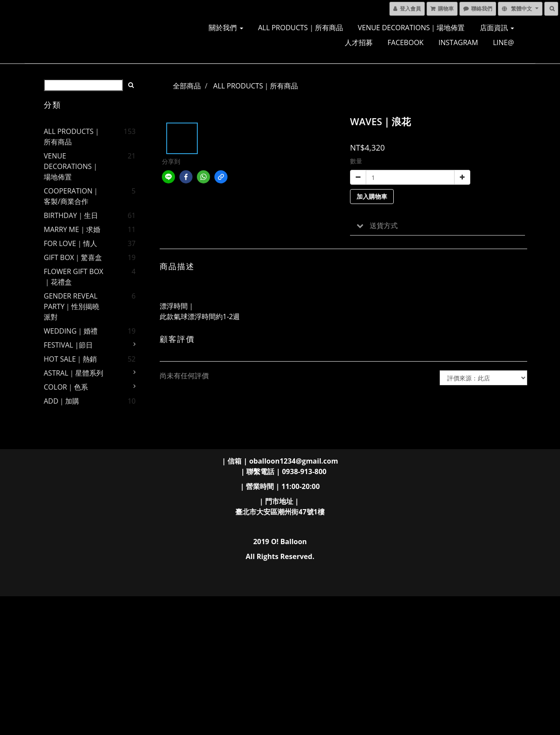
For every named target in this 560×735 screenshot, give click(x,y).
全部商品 (187, 86)
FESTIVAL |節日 (68, 345)
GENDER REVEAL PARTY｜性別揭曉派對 (72, 306)
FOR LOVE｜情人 (70, 243)
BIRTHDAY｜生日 (71, 215)
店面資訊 (497, 28)
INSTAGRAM (458, 42)
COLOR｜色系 (66, 387)
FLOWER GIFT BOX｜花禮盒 (73, 277)
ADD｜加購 (61, 401)
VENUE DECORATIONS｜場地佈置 (411, 28)
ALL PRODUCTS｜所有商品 (301, 28)
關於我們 (226, 28)
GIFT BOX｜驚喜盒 (73, 257)
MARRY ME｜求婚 (72, 229)
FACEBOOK (406, 42)
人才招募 (359, 42)
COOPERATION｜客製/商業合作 (72, 196)
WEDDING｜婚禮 (71, 331)
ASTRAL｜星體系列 (73, 373)
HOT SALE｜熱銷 (70, 359)
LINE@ (504, 42)
